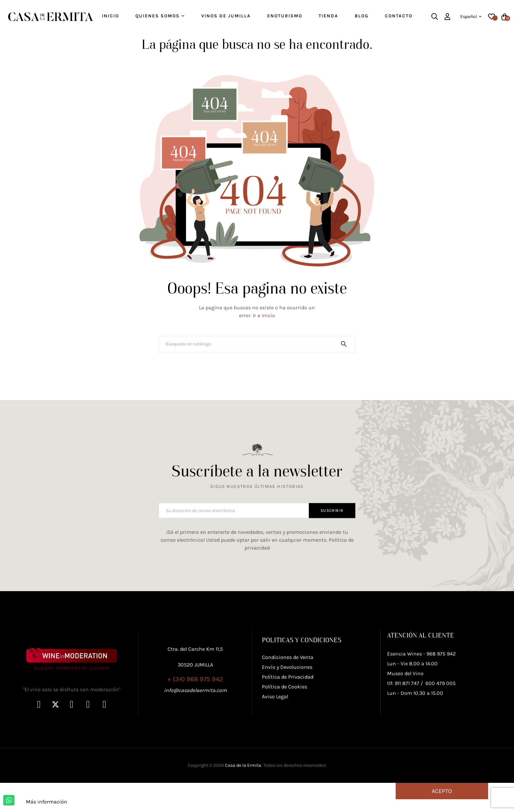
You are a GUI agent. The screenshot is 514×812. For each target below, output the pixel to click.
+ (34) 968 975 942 (195, 715)
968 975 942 (441, 707)
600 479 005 (441, 736)
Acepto (442, 798)
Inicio (268, 322)
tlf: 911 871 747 (403, 736)
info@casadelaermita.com (195, 727)
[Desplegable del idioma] (471, 17)
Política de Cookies (285, 729)
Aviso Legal (275, 739)
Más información (47, 809)
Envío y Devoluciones (287, 709)
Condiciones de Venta (288, 699)
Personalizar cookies (93, 809)
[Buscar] (257, 351)
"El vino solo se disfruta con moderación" (72, 742)
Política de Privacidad (288, 719)
